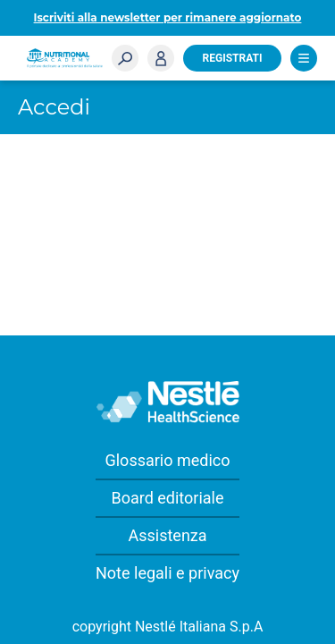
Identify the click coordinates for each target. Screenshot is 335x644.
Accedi (161, 58)
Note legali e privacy (167, 573)
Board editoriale (167, 498)
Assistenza (167, 535)
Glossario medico (167, 460)
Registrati (233, 58)
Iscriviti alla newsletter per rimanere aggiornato (168, 17)
